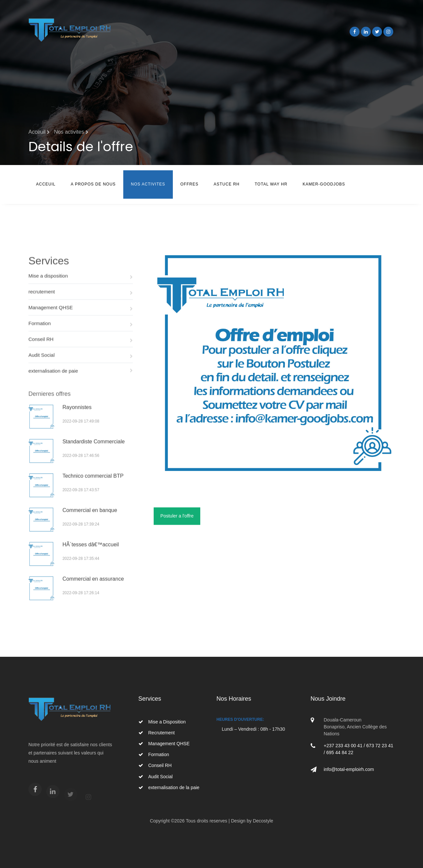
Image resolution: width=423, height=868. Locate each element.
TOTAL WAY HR (271, 184)
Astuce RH (226, 184)
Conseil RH (81, 348)
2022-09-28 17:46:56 (81, 465)
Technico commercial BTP (93, 486)
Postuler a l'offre (177, 519)
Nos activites (71, 132)
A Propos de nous (93, 184)
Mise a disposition (81, 284)
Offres (190, 184)
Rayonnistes (77, 417)
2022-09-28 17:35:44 (81, 568)
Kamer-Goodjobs (324, 184)
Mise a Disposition (162, 722)
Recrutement (157, 733)
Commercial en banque (90, 520)
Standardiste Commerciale (94, 451)
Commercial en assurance (93, 589)
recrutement (81, 300)
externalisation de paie (81, 379)
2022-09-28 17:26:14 (81, 603)
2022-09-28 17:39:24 (81, 534)
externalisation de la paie (169, 787)
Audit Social (81, 364)
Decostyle (263, 821)
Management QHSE (81, 316)
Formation (81, 332)
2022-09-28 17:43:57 (81, 500)
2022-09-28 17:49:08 (81, 431)
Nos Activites (148, 184)
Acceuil (46, 184)
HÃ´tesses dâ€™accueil (91, 554)
